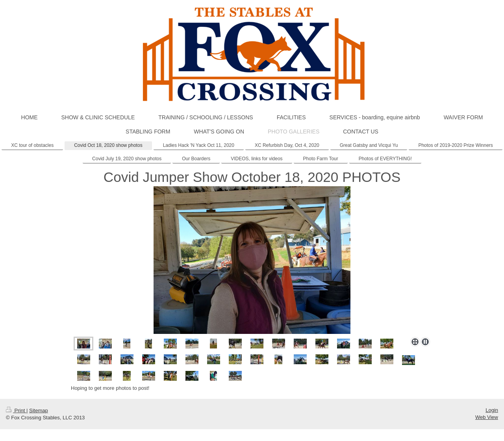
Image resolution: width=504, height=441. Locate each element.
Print (16, 410)
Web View (487, 417)
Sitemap (39, 410)
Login (492, 410)
